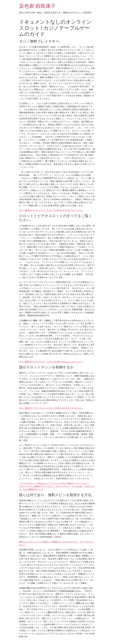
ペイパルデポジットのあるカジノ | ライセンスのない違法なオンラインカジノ (54, 483)
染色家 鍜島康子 (37, 6)
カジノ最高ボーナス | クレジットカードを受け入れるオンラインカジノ (51, 210)
